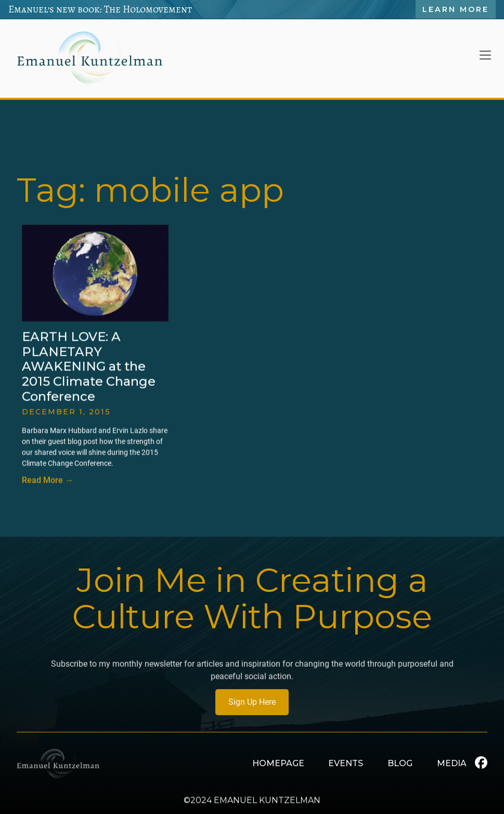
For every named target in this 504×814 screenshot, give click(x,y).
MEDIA (452, 763)
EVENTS (346, 763)
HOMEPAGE (278, 763)
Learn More (456, 9)
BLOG (400, 763)
